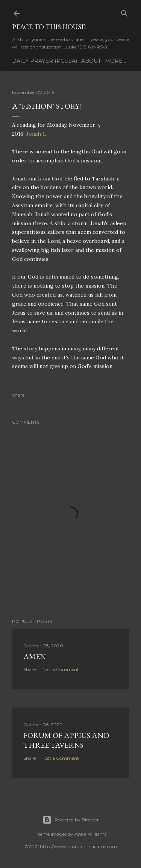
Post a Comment (60, 669)
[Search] (124, 12)
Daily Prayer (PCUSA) (45, 61)
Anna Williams (90, 834)
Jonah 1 (36, 134)
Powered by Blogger (71, 820)
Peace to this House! (49, 27)
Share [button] (18, 395)
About (91, 61)
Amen (35, 656)
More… (115, 61)
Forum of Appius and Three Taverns (66, 740)
